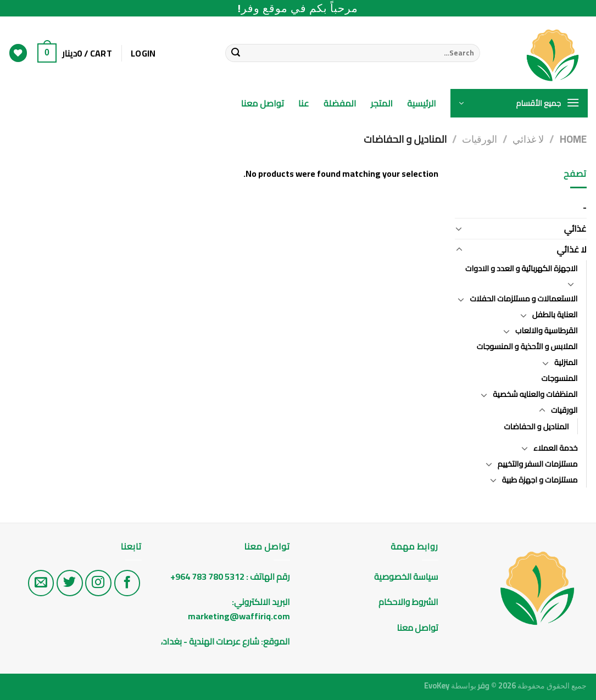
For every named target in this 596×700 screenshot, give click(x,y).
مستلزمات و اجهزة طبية (540, 480)
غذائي (575, 228)
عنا (304, 103)
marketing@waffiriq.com (239, 616)
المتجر (382, 103)
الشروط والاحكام (407, 602)
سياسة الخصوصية (406, 576)
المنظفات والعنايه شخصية (535, 394)
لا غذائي (528, 139)
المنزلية (566, 362)
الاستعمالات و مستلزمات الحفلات (523, 298)
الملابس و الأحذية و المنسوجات (527, 346)
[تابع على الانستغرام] (98, 583)
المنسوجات (559, 378)
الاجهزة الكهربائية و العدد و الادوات (521, 268)
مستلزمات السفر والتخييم (538, 464)
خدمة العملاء (555, 448)
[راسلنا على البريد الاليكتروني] (41, 583)
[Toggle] (459, 228)
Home (573, 139)
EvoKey (437, 685)
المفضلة (340, 103)
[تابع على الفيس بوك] (127, 583)
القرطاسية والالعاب (546, 330)
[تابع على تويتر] (70, 583)
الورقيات (480, 139)
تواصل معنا (263, 103)
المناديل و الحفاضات (536, 426)
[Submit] (236, 53)
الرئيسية (422, 103)
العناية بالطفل (555, 314)
